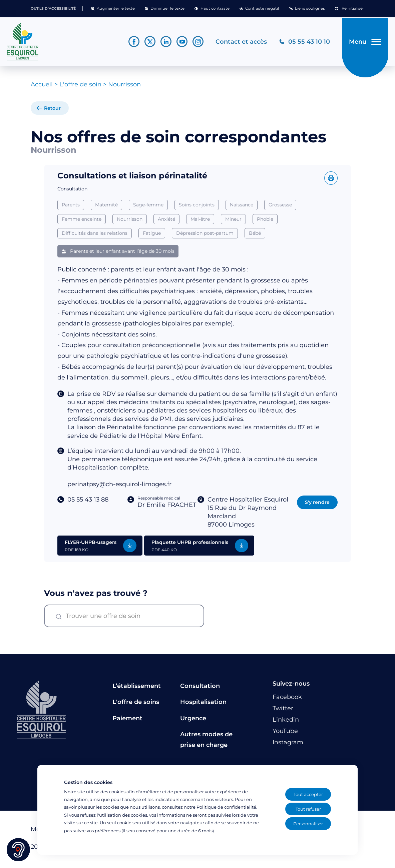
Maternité (106, 207)
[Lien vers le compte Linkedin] (165, 43)
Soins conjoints (197, 207)
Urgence (193, 721)
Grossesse (280, 207)
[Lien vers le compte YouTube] (181, 43)
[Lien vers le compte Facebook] (133, 43)
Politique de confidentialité (226, 807)
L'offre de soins (136, 705)
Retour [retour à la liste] (52, 111)
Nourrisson (130, 221)
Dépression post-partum (205, 236)
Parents (71, 207)
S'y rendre (317, 505)
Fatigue (152, 236)
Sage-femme (148, 207)
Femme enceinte (82, 221)
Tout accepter (308, 794)
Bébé (255, 236)
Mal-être (200, 221)
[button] (113, 9)
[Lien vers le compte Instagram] (197, 43)
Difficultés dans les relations (95, 236)
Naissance (242, 207)
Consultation (200, 688)
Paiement (127, 721)
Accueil (42, 87)
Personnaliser (308, 824)
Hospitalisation (203, 705)
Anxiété (166, 221)
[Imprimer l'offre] (331, 180)
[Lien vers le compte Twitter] (149, 43)
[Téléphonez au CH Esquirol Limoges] (303, 43)
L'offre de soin (80, 87)
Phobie (265, 221)
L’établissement (137, 688)
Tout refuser (308, 809)
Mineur (233, 221)
